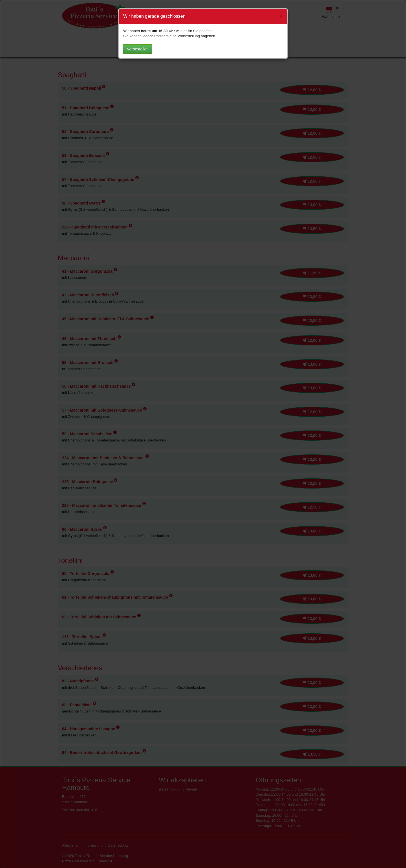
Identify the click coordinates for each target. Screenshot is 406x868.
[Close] (281, 16)
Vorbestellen (138, 49)
